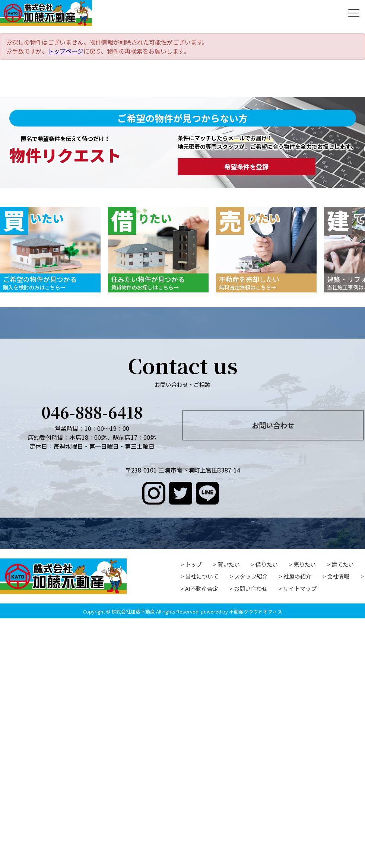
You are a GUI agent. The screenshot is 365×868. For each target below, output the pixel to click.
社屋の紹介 (297, 576)
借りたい (267, 564)
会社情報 (338, 576)
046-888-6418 (92, 411)
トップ (193, 564)
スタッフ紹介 (251, 576)
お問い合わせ (273, 425)
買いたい (229, 564)
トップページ (66, 51)
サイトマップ (300, 588)
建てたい (343, 564)
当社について (202, 576)
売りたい (305, 564)
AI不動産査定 (202, 588)
